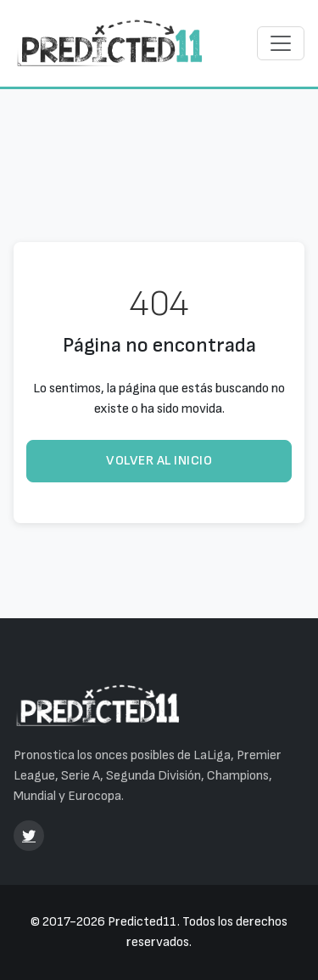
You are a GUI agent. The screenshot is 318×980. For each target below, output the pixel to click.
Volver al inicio (159, 461)
